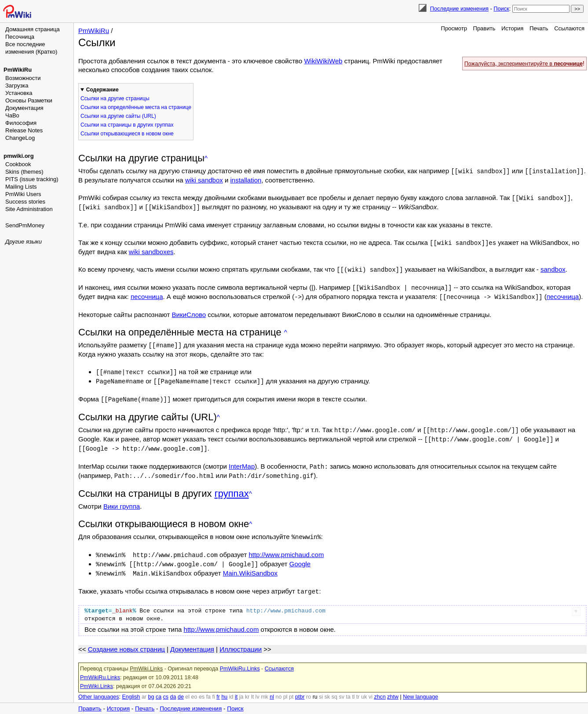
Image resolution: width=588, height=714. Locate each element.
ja (241, 688)
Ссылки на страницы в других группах (127, 125)
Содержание (102, 90)
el (187, 688)
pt (291, 688)
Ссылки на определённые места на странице (136, 107)
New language (420, 688)
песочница (147, 294)
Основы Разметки (29, 100)
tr (358, 688)
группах (232, 486)
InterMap (242, 460)
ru (315, 688)
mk (265, 688)
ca (159, 688)
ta (348, 688)
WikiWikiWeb (323, 61)
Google (300, 556)
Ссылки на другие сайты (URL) (118, 116)
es (202, 688)
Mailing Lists (21, 187)
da (173, 688)
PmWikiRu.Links (240, 659)
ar (144, 688)
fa (208, 688)
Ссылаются (569, 28)
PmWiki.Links (146, 659)
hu (224, 688)
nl (272, 688)
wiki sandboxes (151, 250)
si (321, 688)
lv (257, 688)
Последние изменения (459, 9)
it (236, 688)
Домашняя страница (33, 29)
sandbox (553, 268)
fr (218, 688)
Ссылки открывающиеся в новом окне (127, 134)
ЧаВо (12, 115)
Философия (21, 123)
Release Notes (24, 130)
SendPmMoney (25, 225)
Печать (539, 28)
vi (371, 688)
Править (484, 28)
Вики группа (122, 499)
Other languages (99, 688)
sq (334, 688)
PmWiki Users (23, 194)
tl (353, 688)
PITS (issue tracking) (32, 179)
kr (247, 688)
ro (309, 688)
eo (194, 688)
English (131, 688)
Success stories (25, 202)
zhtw (393, 688)
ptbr (300, 688)
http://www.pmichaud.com (286, 547)
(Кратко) (46, 52)
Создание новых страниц (126, 640)
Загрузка (17, 86)
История (512, 28)
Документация (24, 108)
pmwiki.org (19, 156)
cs (166, 688)
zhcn (380, 688)
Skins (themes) (24, 172)
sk (327, 688)
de (181, 688)
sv (341, 688)
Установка (19, 93)
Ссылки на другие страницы (115, 98)
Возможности (23, 78)
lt (252, 688)
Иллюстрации (241, 640)
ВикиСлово (189, 311)
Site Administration (29, 209)
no (279, 688)
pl (285, 688)
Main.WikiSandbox (250, 565)
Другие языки (24, 242)
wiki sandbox (204, 180)
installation (246, 180)
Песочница (20, 37)
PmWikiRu (18, 70)
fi (214, 688)
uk (364, 688)
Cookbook (18, 164)
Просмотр (454, 28)
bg (151, 688)
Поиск (501, 9)
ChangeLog (20, 138)
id (231, 688)
